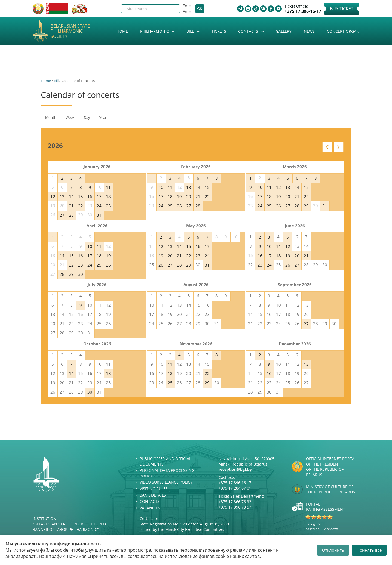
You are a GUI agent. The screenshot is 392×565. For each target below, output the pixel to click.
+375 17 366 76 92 (235, 502)
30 (81, 274)
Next (339, 147)
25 (108, 206)
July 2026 (97, 285)
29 (306, 206)
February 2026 (196, 167)
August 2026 (196, 285)
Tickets (219, 31)
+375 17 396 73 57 (235, 507)
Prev (327, 147)
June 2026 (295, 226)
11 (108, 187)
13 (62, 197)
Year (105, 119)
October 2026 (97, 344)
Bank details (153, 495)
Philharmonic (155, 31)
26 (179, 206)
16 (90, 197)
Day (87, 117)
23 (81, 265)
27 (62, 215)
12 (53, 197)
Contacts (249, 31)
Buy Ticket (342, 9)
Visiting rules (154, 489)
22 (81, 206)
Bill (191, 31)
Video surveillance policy (166, 482)
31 (99, 215)
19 (179, 197)
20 (189, 197)
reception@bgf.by (235, 469)
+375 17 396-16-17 (303, 11)
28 (71, 215)
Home (122, 31)
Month (51, 117)
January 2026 (97, 167)
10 (161, 187)
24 (99, 206)
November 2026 (196, 344)
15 (81, 197)
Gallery (284, 31)
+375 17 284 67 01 (235, 488)
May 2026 (196, 226)
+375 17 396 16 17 (235, 483)
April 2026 (97, 226)
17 (99, 197)
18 (108, 197)
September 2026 (295, 285)
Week (70, 117)
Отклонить (333, 550)
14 (71, 197)
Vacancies (150, 508)
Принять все (369, 550)
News (309, 31)
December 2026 (295, 344)
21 (71, 206)
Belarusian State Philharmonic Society (70, 31)
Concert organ (343, 31)
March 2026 (295, 167)
